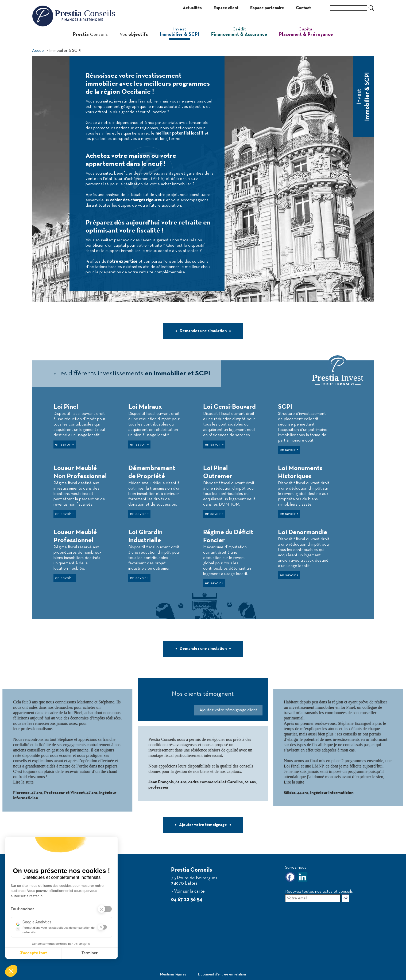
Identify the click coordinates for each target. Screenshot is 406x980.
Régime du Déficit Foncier (228, 536)
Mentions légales (173, 975)
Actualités (192, 8)
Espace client (226, 8)
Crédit (239, 32)
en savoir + (65, 444)
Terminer (90, 953)
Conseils (90, 35)
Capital (306, 32)
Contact (303, 8)
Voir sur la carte (189, 892)
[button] (11, 971)
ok (346, 898)
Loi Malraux (145, 407)
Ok (371, 8)
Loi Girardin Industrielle (145, 536)
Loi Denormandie (303, 532)
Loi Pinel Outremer (218, 472)
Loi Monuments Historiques (300, 472)
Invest (180, 32)
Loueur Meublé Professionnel (75, 536)
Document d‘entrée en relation (222, 975)
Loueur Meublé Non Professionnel (80, 472)
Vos (134, 35)
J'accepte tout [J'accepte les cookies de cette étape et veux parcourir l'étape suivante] (33, 953)
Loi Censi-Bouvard (229, 407)
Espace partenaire (267, 8)
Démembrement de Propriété (152, 472)
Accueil (39, 51)
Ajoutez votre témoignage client (149, 710)
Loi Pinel (66, 407)
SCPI (285, 407)
